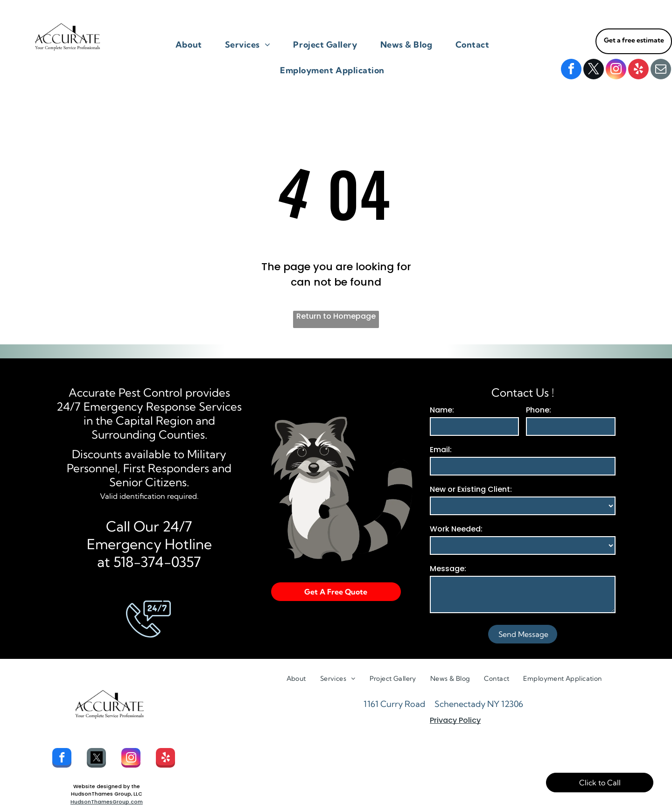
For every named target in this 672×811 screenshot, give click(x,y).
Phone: (539, 410)
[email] (661, 70)
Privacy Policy (455, 720)
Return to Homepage (336, 316)
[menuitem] (192, 45)
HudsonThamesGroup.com (107, 802)
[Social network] (96, 759)
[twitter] (594, 70)
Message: (448, 569)
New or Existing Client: (471, 489)
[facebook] (571, 70)
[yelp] (638, 70)
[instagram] (616, 70)
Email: (441, 450)
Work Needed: (456, 529)
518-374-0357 (157, 562)
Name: (442, 410)
